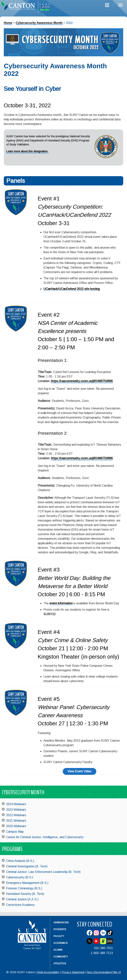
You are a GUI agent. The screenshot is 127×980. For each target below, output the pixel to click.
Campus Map (15, 832)
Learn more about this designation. (27, 151)
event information (61, 603)
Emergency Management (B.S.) (27, 883)
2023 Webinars (16, 810)
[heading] (19, 7)
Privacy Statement (73, 972)
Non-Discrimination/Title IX (104, 972)
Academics (61, 943)
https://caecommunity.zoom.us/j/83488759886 (82, 381)
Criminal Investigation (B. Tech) (27, 866)
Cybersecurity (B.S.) (20, 877)
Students (60, 929)
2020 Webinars (16, 826)
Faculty (59, 936)
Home (8, 23)
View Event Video (79, 771)
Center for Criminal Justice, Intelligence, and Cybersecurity (45, 837)
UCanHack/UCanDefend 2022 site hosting (72, 289)
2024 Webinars (16, 804)
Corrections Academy (20, 905)
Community (61, 957)
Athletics (60, 963)
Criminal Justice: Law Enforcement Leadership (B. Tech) (43, 872)
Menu (120, 5)
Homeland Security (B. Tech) (25, 894)
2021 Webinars (16, 821)
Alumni (58, 950)
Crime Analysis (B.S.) (20, 861)
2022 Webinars (16, 815)
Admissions (61, 922)
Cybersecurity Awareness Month (39, 23)
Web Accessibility (48, 972)
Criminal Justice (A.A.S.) (22, 899)
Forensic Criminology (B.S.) (24, 888)
